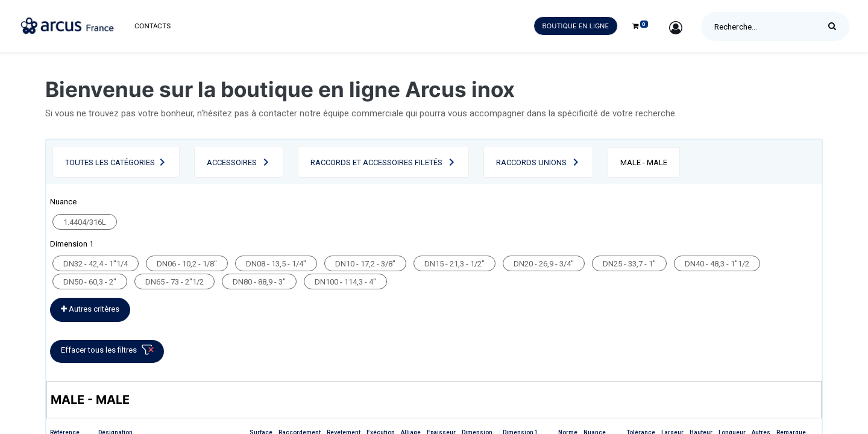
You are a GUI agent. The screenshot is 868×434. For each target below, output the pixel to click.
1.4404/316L (85, 222)
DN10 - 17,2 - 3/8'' (365, 264)
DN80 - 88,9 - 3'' (259, 282)
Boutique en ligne (576, 26)
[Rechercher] (835, 27)
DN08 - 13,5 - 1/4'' (276, 264)
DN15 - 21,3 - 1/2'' (454, 264)
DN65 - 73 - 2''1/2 (175, 282)
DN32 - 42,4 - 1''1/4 (96, 264)
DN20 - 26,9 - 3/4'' (544, 264)
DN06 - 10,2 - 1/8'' (187, 264)
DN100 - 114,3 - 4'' (345, 282)
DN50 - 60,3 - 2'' (90, 282)
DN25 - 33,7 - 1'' (629, 264)
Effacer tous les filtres (109, 352)
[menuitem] (153, 26)
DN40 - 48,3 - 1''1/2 (717, 264)
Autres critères (90, 309)
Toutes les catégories (110, 162)
